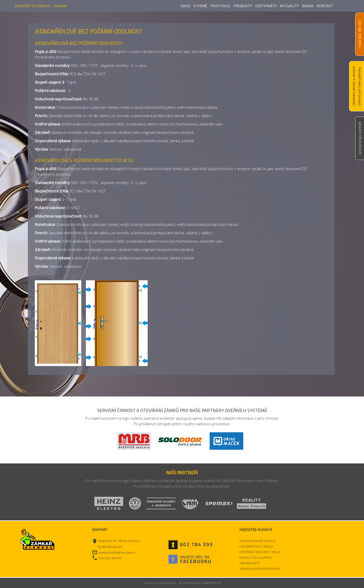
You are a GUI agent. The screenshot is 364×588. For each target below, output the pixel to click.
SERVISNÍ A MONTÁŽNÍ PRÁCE (260, 569)
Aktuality (289, 6)
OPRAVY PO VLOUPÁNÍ (255, 558)
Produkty (243, 6)
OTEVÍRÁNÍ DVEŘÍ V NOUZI (257, 541)
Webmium (169, 583)
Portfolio (220, 6)
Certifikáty (266, 6)
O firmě (200, 6)
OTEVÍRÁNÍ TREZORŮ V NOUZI (260, 552)
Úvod (185, 6)
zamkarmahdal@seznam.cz (117, 552)
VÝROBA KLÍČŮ (249, 563)
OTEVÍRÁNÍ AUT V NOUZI (256, 546)
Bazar (308, 6)
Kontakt (325, 6)
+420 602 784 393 (360, 34)
